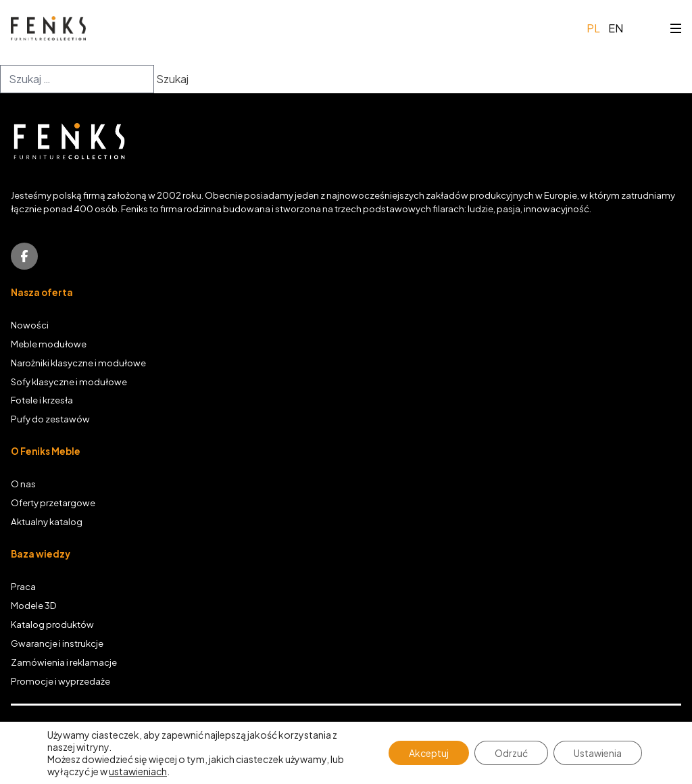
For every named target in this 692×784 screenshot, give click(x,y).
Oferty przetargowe (53, 503)
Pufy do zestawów (50, 419)
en (616, 28)
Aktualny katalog (47, 521)
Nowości (30, 325)
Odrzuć (511, 753)
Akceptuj (429, 753)
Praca (23, 586)
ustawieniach (138, 771)
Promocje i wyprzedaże (60, 681)
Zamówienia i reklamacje (64, 662)
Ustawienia (598, 753)
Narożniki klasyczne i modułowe (78, 363)
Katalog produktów (52, 624)
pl (593, 28)
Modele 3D (34, 605)
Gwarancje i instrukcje (57, 643)
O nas (23, 484)
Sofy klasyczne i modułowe (69, 382)
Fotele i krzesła (42, 400)
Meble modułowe (49, 344)
